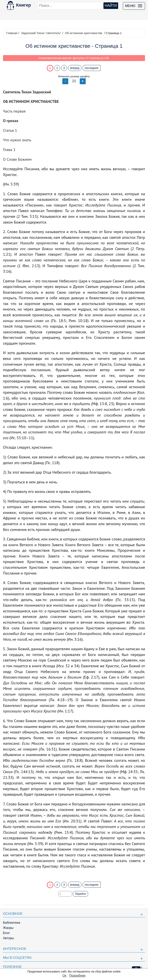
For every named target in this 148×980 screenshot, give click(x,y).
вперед (75, 68)
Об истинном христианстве (84, 33)
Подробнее (77, 976)
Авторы (8, 938)
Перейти (80, 894)
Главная (12, 33)
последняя (92, 68)
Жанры (8, 928)
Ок (64, 976)
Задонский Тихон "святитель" (41, 33)
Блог (6, 933)
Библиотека (12, 923)
